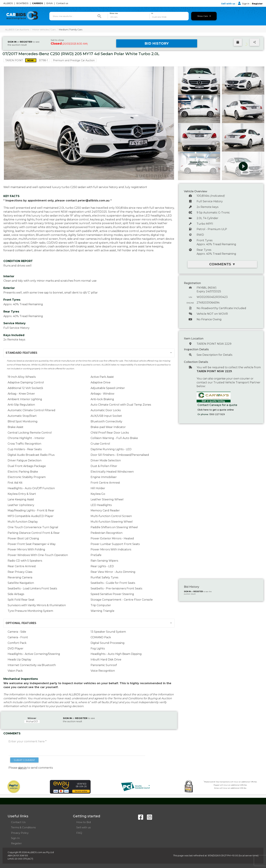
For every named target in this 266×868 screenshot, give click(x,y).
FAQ (79, 833)
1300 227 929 (217, 414)
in (152, 13)
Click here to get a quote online (216, 410)
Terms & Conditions (23, 827)
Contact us (62, 3)
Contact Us (18, 822)
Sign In (244, 4)
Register (257, 4)
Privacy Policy (20, 833)
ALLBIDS (8, 3)
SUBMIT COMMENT (24, 760)
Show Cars (204, 16)
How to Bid (84, 822)
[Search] (99, 16)
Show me (114, 13)
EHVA (50, 3)
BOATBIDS (23, 3)
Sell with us (229, 4)
